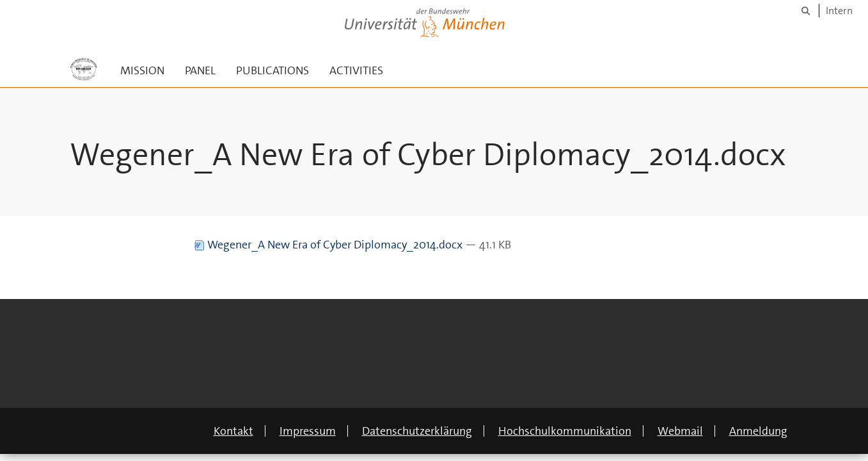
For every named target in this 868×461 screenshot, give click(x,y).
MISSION (142, 70)
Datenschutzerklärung (417, 431)
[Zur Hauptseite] (84, 69)
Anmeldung (758, 431)
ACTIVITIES (356, 70)
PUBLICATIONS (272, 70)
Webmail (680, 431)
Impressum (308, 431)
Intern (839, 11)
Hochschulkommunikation (565, 431)
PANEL (200, 70)
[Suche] (806, 11)
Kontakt (233, 431)
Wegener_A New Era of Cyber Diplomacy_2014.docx (330, 245)
